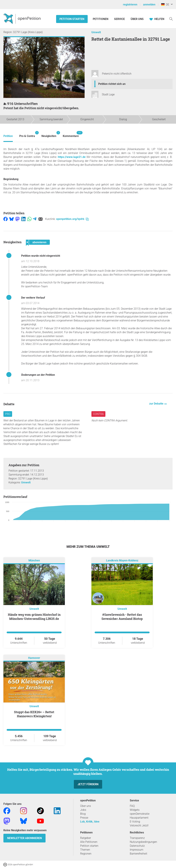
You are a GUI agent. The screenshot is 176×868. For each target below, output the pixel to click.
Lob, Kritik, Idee (90, 822)
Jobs (83, 810)
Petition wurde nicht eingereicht (41, 256)
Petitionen (101, 19)
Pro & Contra (27, 134)
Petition (8, 136)
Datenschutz (137, 846)
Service (119, 19)
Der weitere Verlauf (33, 298)
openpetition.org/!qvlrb (72, 219)
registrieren (130, 5)
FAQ (132, 806)
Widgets (135, 810)
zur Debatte (157, 404)
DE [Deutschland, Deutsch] (165, 5)
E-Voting (135, 822)
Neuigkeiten (49, 134)
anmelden (149, 5)
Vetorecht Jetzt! (139, 826)
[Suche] (171, 19)
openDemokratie (140, 814)
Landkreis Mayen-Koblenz (122, 560)
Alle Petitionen (89, 842)
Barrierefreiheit (138, 854)
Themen (85, 850)
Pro (8, 414)
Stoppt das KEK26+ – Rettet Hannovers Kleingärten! (34, 714)
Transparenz (137, 838)
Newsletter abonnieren (24, 838)
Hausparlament (139, 818)
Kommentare (71, 134)
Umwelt (96, 32)
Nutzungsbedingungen (143, 842)
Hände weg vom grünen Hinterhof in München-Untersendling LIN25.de (34, 617)
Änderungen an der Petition (38, 375)
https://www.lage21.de (72, 157)
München (34, 560)
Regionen (86, 854)
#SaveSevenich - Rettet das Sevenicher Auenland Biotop (122, 617)
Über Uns (137, 19)
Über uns (86, 806)
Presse (84, 818)
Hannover (34, 658)
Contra (98, 414)
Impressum (137, 850)
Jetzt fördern (88, 784)
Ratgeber (86, 838)
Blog (83, 814)
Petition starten (72, 19)
